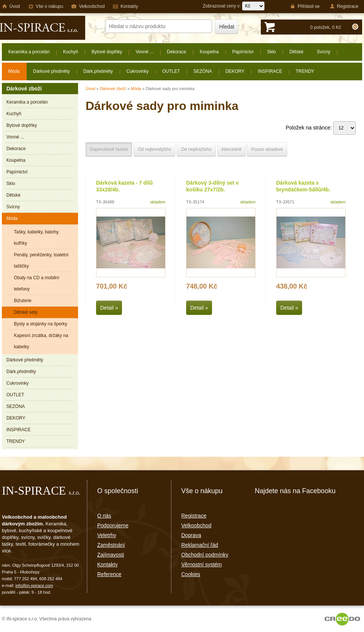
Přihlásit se (305, 6)
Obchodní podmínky (205, 555)
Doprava (191, 535)
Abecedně (232, 149)
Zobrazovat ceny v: (234, 6)
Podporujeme (113, 525)
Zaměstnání (111, 545)
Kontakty (107, 564)
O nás (104, 516)
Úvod (90, 89)
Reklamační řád (200, 545)
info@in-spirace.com (34, 585)
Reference (109, 574)
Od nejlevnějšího (154, 149)
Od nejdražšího (196, 149)
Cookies (191, 574)
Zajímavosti (111, 555)
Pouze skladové (267, 149)
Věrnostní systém (202, 564)
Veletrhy (107, 535)
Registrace (194, 516)
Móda (136, 89)
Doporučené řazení (109, 149)
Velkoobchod (196, 525)
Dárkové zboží (113, 89)
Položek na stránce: (321, 128)
